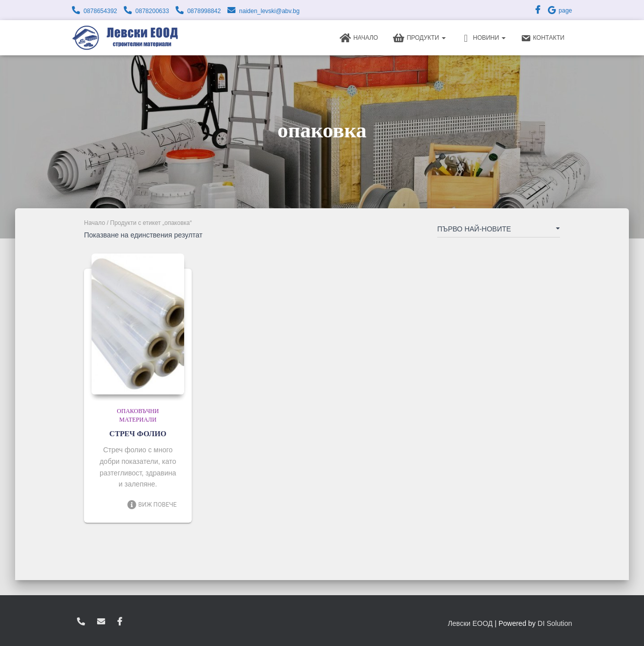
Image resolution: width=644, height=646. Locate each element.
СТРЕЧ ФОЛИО (138, 434)
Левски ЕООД (470, 623)
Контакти (543, 38)
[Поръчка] (499, 231)
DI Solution (555, 623)
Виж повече (152, 505)
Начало (359, 38)
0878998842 (204, 11)
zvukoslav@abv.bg (101, 622)
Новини (483, 38)
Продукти (419, 38)
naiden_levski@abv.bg (269, 11)
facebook (120, 622)
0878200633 (152, 11)
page (559, 11)
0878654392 (100, 11)
